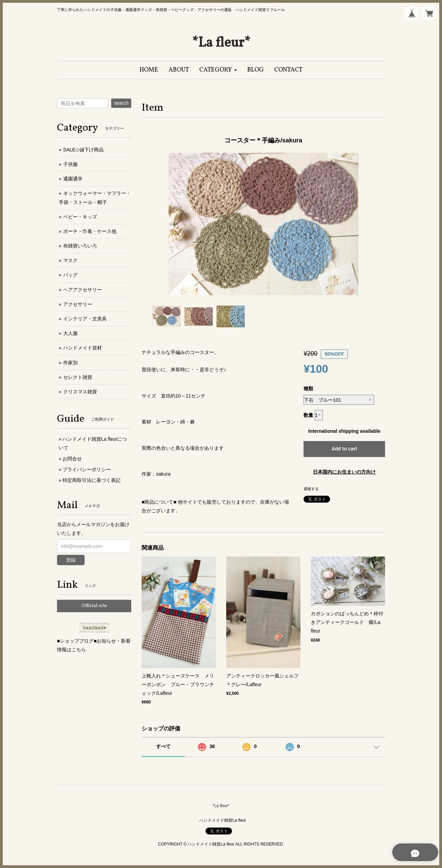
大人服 (70, 333)
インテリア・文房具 (85, 319)
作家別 (70, 363)
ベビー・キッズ (80, 217)
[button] (218, 70)
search (121, 103)
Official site (94, 606)
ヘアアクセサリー (83, 290)
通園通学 (73, 179)
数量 (308, 415)
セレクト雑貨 (78, 377)
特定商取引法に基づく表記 (92, 480)
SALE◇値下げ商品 (83, 150)
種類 (308, 389)
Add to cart (344, 449)
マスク (70, 260)
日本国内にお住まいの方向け (344, 472)
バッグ (70, 275)
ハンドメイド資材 (83, 348)
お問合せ (72, 459)
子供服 (70, 164)
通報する (311, 489)
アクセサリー (78, 304)
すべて (163, 746)
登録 (71, 560)
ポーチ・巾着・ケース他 (90, 231)
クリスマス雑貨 (80, 392)
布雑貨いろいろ (80, 246)
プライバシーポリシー (87, 469)
